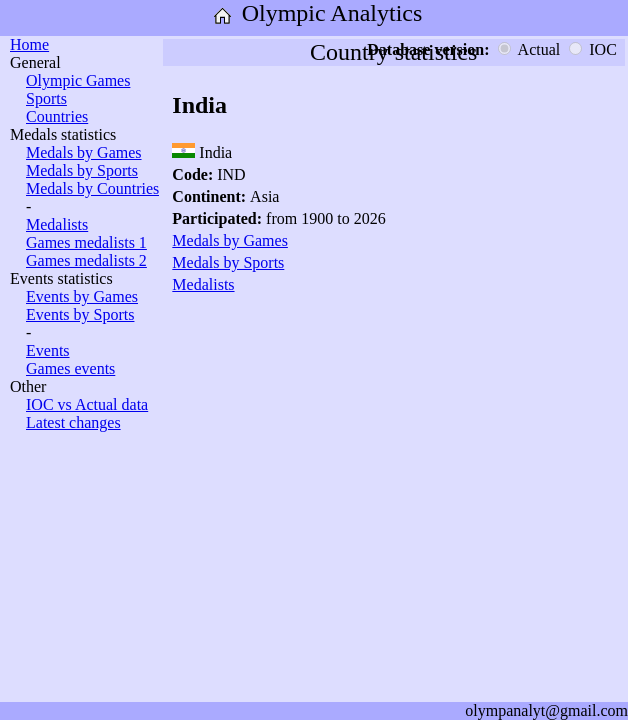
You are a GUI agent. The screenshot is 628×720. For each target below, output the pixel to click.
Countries (57, 116)
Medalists (57, 224)
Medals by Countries (92, 188)
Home (29, 44)
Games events (70, 368)
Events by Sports (80, 314)
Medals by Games (84, 152)
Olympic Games (78, 80)
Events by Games (82, 296)
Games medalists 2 (86, 260)
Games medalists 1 (86, 242)
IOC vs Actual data (87, 404)
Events (48, 350)
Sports (46, 98)
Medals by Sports (82, 170)
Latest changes (73, 422)
